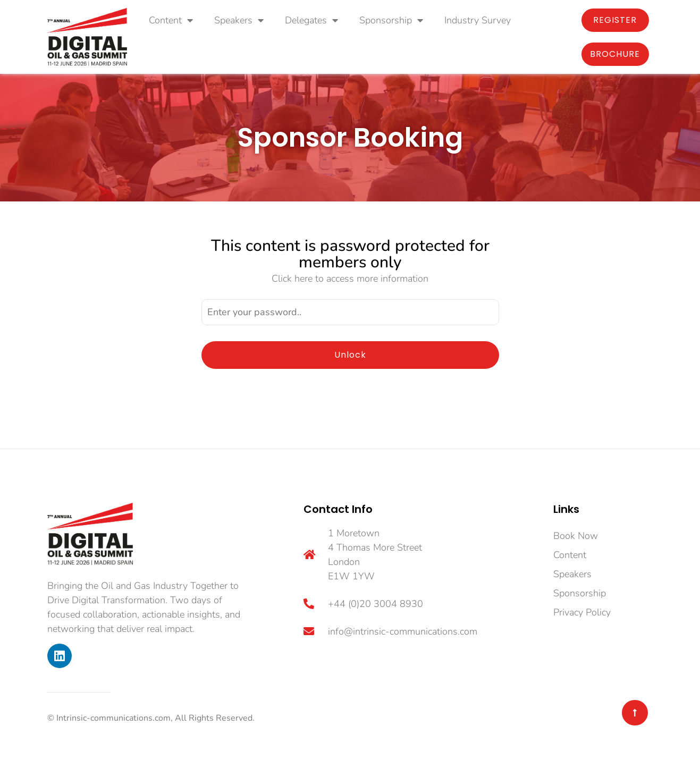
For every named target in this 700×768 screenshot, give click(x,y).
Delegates (311, 20)
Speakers (239, 20)
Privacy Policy (582, 612)
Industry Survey (478, 20)
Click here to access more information (350, 278)
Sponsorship (391, 20)
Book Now (576, 536)
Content (171, 20)
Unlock (350, 355)
